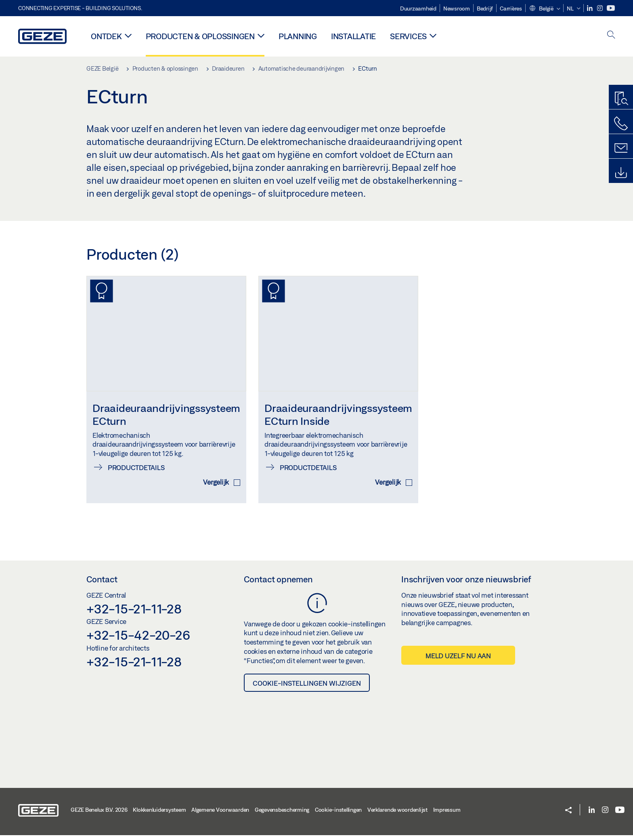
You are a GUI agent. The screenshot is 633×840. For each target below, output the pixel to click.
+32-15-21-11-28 (134, 613)
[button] (545, 9)
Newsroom (457, 8)
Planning (298, 36)
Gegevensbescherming (282, 814)
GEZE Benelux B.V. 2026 (99, 814)
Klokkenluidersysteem (159, 814)
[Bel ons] (621, 124)
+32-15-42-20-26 (138, 640)
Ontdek (106, 36)
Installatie (353, 36)
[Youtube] (611, 8)
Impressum (447, 814)
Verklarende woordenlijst (397, 814)
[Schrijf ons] (621, 148)
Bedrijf (485, 8)
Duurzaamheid (418, 8)
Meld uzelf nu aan (458, 660)
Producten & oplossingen (200, 36)
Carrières (511, 8)
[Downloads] (621, 173)
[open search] (611, 35)
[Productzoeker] (621, 99)
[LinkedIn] (590, 8)
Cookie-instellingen (338, 814)
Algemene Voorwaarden (220, 814)
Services (408, 36)
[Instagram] (601, 8)
